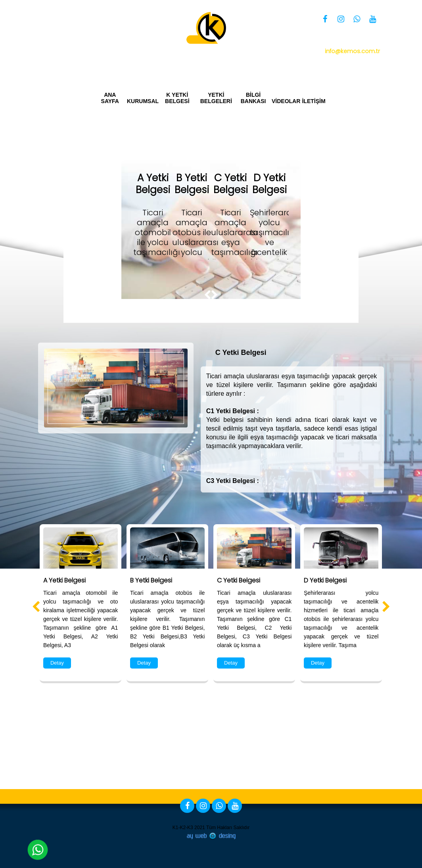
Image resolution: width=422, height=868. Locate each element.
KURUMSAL (142, 101)
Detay (57, 663)
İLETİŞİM (314, 101)
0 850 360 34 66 (336, 41)
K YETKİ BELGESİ (177, 98)
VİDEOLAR (285, 101)
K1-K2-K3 (183, 828)
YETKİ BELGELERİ (216, 98)
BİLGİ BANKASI (253, 98)
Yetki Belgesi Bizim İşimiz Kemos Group (322, 64)
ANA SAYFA (110, 98)
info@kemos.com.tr (352, 51)
